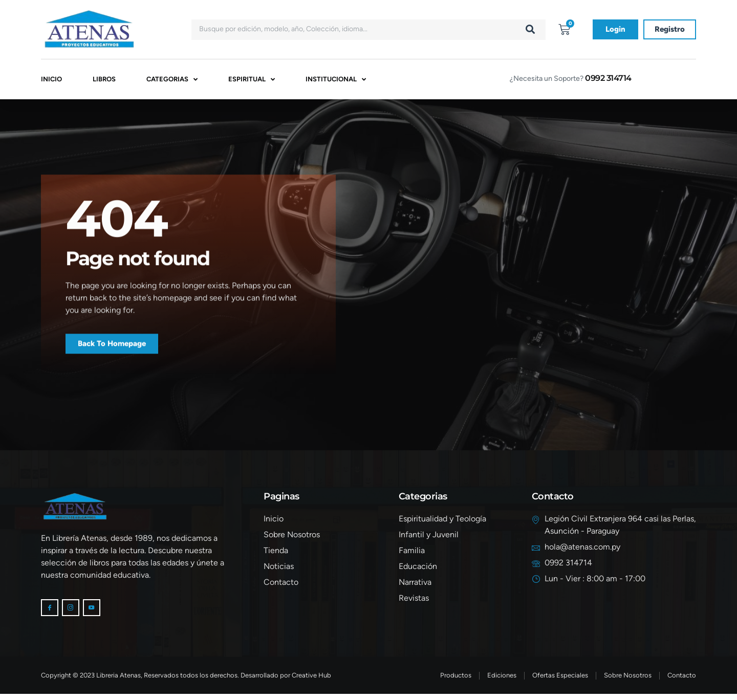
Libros (104, 81)
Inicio (51, 81)
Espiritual (252, 81)
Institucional (336, 81)
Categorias (172, 81)
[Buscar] (530, 30)
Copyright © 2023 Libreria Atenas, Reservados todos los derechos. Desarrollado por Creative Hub (186, 681)
